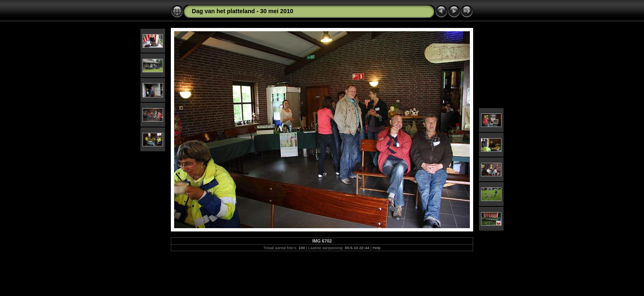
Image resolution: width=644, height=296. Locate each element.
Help (377, 248)
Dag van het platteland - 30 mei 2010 (243, 11)
